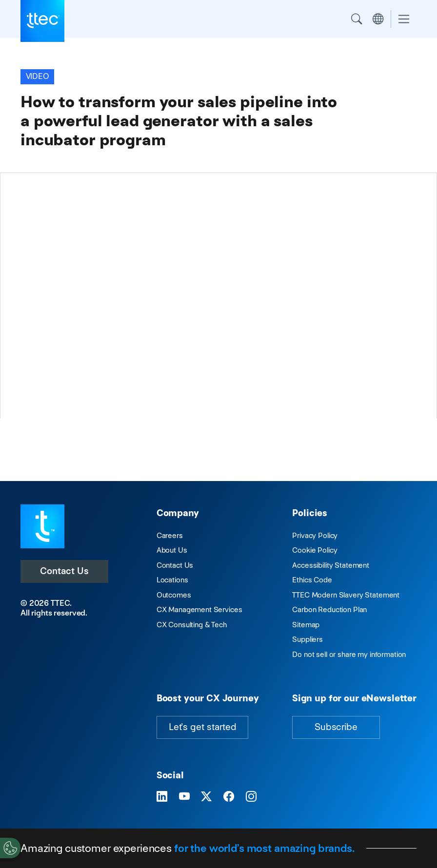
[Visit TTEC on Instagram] (251, 797)
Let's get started (202, 727)
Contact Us (64, 571)
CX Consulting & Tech (192, 625)
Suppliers (308, 639)
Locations (172, 580)
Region (378, 19)
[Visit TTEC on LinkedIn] (162, 797)
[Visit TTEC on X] (206, 797)
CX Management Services (199, 609)
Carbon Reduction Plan (329, 609)
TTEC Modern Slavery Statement (346, 595)
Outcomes (174, 595)
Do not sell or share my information (349, 654)
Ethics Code (312, 580)
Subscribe (336, 727)
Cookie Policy (315, 550)
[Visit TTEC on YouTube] (184, 797)
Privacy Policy (315, 535)
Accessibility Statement (331, 565)
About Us (172, 550)
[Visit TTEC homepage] (42, 526)
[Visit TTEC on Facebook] (229, 797)
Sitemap (306, 625)
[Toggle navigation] (404, 19)
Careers (170, 535)
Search (357, 19)
